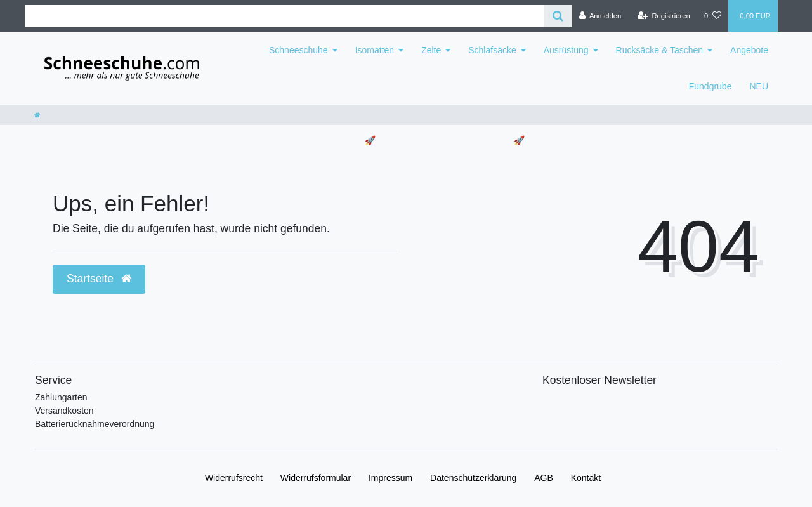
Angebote (749, 50)
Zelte (431, 50)
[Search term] (285, 16)
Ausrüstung (566, 50)
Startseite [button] (99, 279)
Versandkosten (64, 411)
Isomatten (375, 50)
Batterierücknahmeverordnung (95, 424)
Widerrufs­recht (234, 478)
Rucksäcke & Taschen (659, 50)
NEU (759, 86)
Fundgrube (710, 86)
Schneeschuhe (298, 50)
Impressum (390, 478)
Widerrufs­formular (316, 478)
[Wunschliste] (713, 16)
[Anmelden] (600, 16)
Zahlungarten (61, 397)
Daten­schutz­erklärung (473, 478)
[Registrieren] (664, 16)
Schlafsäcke (492, 50)
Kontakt (586, 478)
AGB (544, 478)
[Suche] (558, 16)
